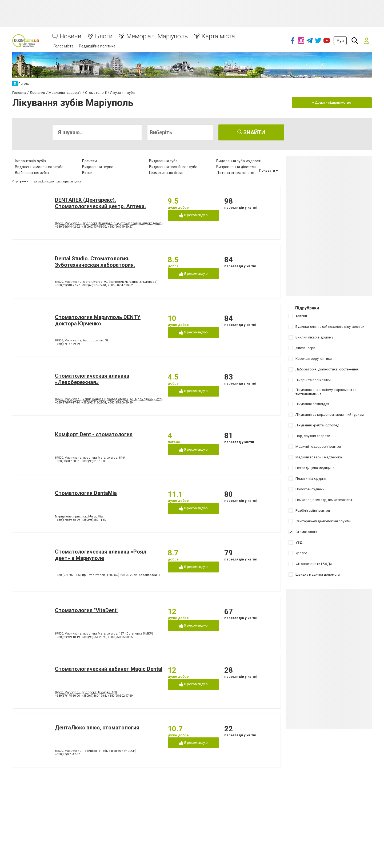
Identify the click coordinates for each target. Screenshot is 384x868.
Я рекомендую (193, 215)
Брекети (89, 161)
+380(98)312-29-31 (94, 403)
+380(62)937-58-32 (94, 227)
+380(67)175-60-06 (67, 696)
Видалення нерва (98, 167)
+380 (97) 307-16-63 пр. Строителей (80, 575)
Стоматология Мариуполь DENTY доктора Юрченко (98, 320)
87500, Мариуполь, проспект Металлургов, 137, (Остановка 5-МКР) (104, 634)
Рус (340, 41)
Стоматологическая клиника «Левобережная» (92, 379)
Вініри (87, 173)
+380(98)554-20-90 (94, 637)
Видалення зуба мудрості (239, 161)
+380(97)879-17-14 (67, 403)
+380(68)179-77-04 (94, 285)
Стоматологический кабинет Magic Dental (109, 669)
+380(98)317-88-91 (67, 461)
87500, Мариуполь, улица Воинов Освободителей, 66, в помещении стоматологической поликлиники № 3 (134, 399)
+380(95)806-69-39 (120, 403)
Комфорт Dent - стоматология (94, 434)
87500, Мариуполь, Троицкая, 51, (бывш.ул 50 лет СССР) (96, 751)
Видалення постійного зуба (173, 167)
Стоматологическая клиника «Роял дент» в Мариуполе (101, 555)
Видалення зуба (163, 161)
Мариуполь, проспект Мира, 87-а (79, 516)
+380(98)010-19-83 (94, 461)
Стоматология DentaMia (86, 493)
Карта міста (218, 36)
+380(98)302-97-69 (120, 696)
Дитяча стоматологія (235, 173)
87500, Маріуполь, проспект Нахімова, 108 (86, 692)
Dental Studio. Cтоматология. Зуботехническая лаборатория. (95, 262)
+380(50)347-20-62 (120, 285)
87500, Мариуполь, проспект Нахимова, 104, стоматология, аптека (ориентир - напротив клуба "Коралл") (132, 223)
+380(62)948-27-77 (67, 285)
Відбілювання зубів (32, 173)
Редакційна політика (97, 46)
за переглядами (69, 181)
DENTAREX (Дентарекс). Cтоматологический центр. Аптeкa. (100, 203)
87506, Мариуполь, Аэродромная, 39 (82, 340)
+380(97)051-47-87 (67, 754)
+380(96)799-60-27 (120, 227)
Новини (71, 36)
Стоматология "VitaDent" (87, 610)
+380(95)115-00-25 (120, 637)
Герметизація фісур (166, 173)
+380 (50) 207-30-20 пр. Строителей (132, 575)
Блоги (104, 36)
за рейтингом (44, 181)
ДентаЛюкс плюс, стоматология (97, 728)
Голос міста (64, 46)
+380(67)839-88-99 (67, 520)
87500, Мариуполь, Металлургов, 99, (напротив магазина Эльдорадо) (106, 282)
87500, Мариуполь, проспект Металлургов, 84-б (90, 458)
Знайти (251, 132)
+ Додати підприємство (332, 102)
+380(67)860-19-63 (94, 696)
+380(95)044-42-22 (67, 227)
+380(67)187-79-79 (67, 344)
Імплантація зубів (30, 161)
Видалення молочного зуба (39, 167)
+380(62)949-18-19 (67, 637)
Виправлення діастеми (236, 167)
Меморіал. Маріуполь (157, 36)
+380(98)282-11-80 (94, 520)
